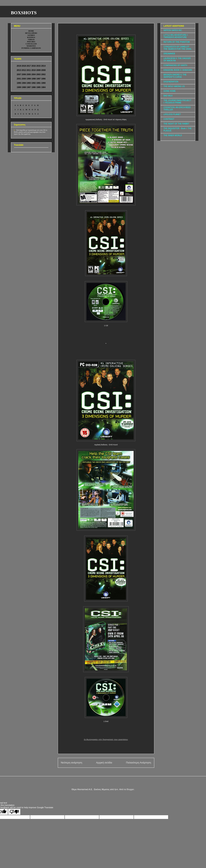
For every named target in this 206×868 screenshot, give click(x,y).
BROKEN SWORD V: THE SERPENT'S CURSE (175, 76)
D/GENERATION (171, 82)
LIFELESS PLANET (172, 114)
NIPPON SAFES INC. (173, 30)
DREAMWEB (169, 54)
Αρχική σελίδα (104, 763)
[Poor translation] (14, 812)
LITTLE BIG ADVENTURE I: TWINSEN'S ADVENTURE (176, 36)
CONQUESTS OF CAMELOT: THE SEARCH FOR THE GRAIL (178, 48)
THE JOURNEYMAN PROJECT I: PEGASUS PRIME (177, 102)
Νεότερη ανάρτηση (72, 763)
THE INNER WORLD (173, 135)
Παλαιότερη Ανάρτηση (138, 763)
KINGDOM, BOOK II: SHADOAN (178, 70)
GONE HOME (170, 91)
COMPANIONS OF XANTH (175, 65)
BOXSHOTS (24, 13)
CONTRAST (169, 119)
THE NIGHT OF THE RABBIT (177, 124)
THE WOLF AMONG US (174, 86)
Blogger (130, 789)
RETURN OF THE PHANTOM (177, 42)
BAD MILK (168, 96)
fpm (116, 789)
